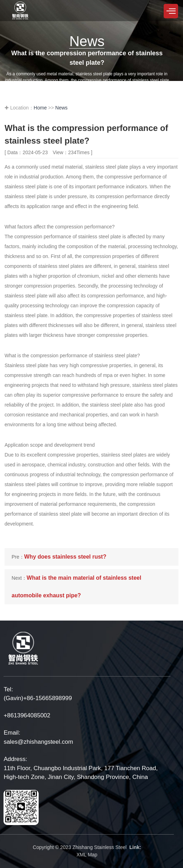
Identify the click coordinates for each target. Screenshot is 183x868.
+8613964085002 (27, 715)
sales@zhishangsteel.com (38, 742)
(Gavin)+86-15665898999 (38, 698)
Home (40, 108)
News (61, 108)
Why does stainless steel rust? (65, 557)
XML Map (87, 855)
